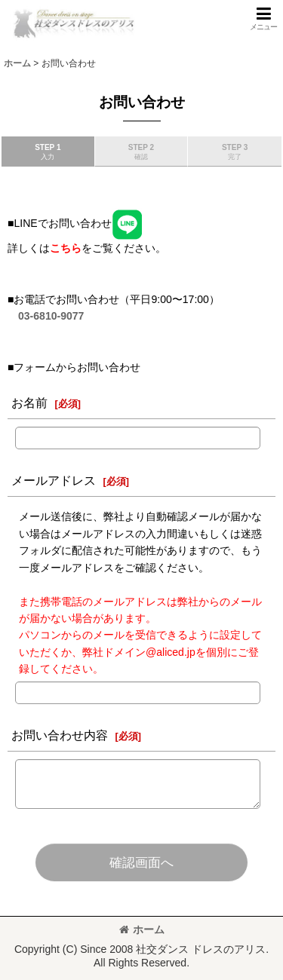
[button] (263, 18)
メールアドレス (54, 480)
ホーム (142, 929)
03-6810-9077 (51, 316)
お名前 (29, 403)
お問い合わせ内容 (60, 735)
